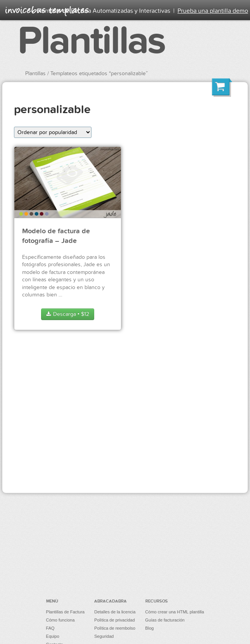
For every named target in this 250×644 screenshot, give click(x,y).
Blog (150, 628)
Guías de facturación (165, 620)
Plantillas (91, 41)
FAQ (50, 628)
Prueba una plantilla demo (213, 11)
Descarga (68, 314)
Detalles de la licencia (115, 612)
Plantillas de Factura (66, 612)
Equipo (53, 636)
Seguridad (104, 636)
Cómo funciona (60, 620)
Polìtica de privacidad (115, 620)
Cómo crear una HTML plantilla (175, 612)
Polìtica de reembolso (115, 628)
